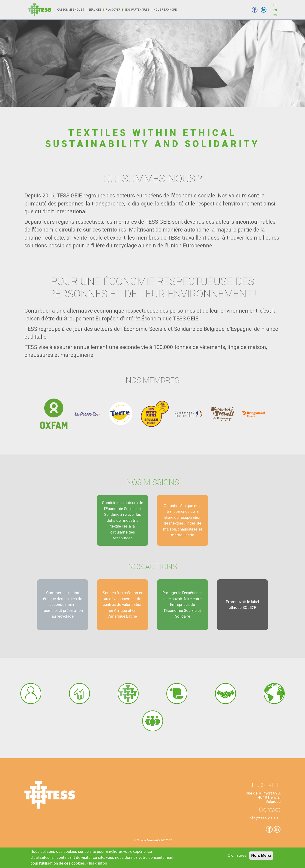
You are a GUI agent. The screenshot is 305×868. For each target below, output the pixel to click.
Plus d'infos (97, 865)
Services (95, 10)
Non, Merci (261, 857)
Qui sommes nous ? (71, 10)
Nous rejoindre (165, 10)
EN (275, 10)
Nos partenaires (137, 10)
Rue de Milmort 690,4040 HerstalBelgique (263, 797)
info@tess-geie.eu (265, 818)
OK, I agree (237, 857)
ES (275, 15)
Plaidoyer (113, 10)
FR (275, 5)
